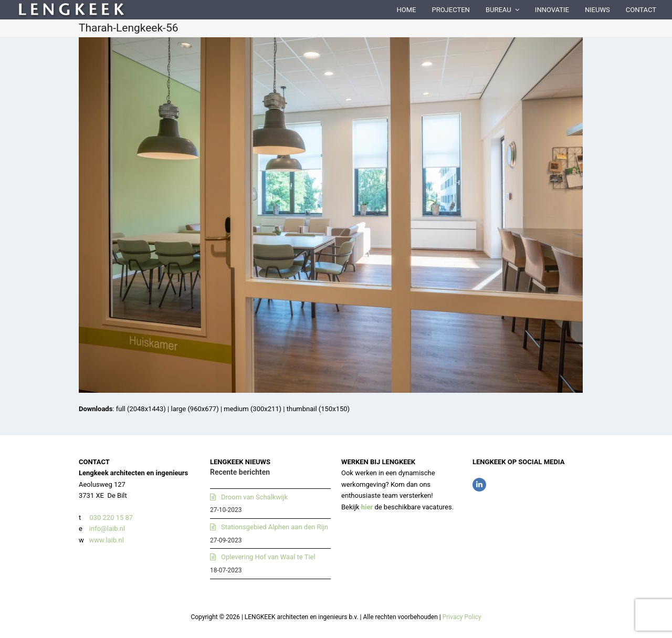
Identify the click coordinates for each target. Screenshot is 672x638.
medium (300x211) (253, 409)
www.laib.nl (106, 540)
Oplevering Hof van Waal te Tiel (268, 557)
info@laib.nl (107, 529)
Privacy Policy (462, 617)
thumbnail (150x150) (318, 409)
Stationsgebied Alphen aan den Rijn (275, 527)
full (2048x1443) (141, 409)
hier (367, 507)
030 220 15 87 (111, 517)
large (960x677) (195, 409)
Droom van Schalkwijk (254, 497)
